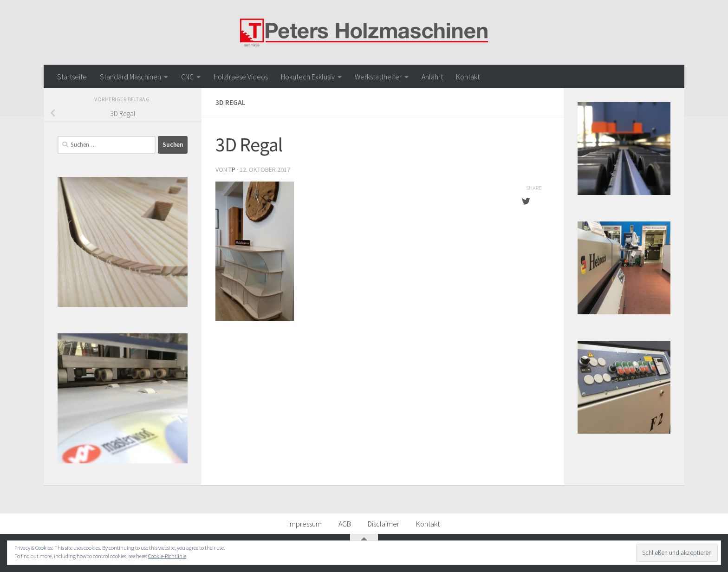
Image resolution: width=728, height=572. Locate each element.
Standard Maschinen (130, 77)
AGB (345, 524)
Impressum (305, 524)
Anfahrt (432, 77)
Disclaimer (383, 524)
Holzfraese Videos (241, 77)
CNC (187, 77)
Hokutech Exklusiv (308, 77)
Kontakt (468, 77)
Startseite (72, 77)
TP (232, 169)
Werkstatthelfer (378, 77)
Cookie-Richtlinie (167, 556)
